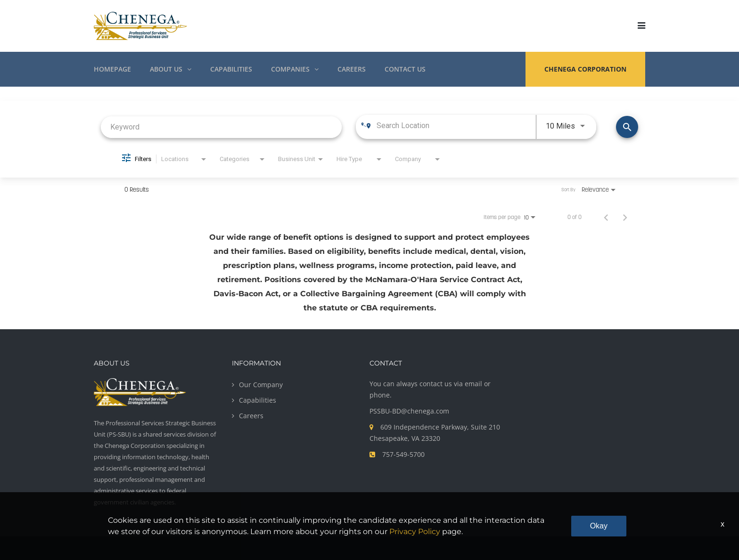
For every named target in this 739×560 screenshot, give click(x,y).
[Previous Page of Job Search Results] (606, 217)
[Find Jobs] (627, 127)
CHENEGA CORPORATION (585, 69)
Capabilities (258, 400)
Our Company (261, 385)
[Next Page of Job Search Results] (625, 217)
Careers (251, 416)
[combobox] (221, 127)
